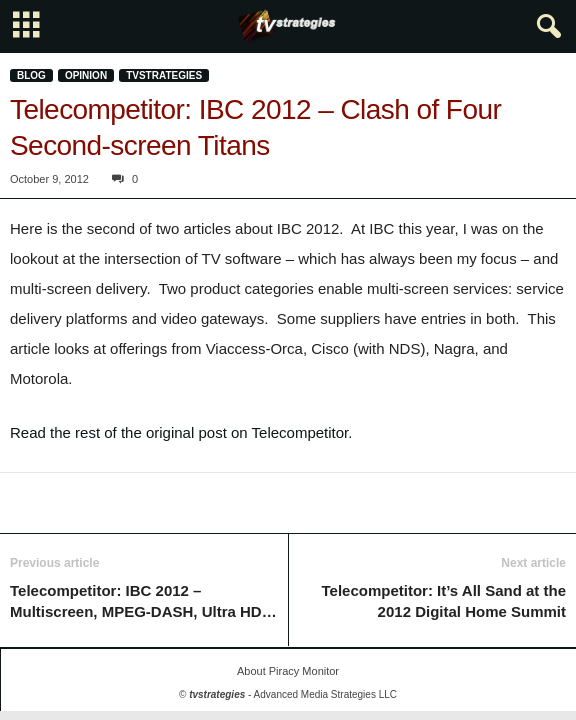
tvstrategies (164, 75)
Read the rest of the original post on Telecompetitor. (181, 432)
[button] (545, 27)
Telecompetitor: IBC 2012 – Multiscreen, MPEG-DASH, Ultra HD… (143, 601)
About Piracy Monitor (288, 671)
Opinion (86, 75)
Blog (31, 75)
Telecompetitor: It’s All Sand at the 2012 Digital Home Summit (444, 601)
